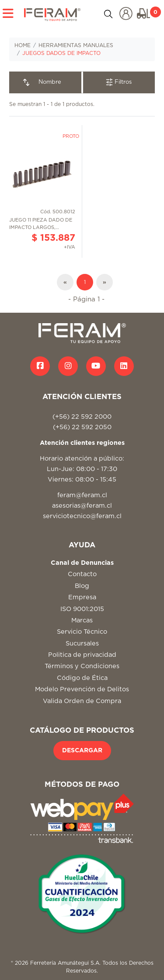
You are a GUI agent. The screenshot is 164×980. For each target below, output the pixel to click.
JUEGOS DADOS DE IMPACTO (61, 53)
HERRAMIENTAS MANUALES (76, 45)
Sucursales (82, 644)
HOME (23, 45)
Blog (82, 586)
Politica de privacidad (82, 655)
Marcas (82, 620)
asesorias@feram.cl (82, 506)
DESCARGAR (82, 751)
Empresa (82, 597)
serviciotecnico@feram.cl (82, 516)
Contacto (82, 574)
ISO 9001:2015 (82, 609)
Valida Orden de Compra (82, 701)
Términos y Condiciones (82, 666)
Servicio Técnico (82, 632)
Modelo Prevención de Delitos (82, 689)
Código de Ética (82, 678)
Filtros (119, 82)
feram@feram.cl (82, 495)
